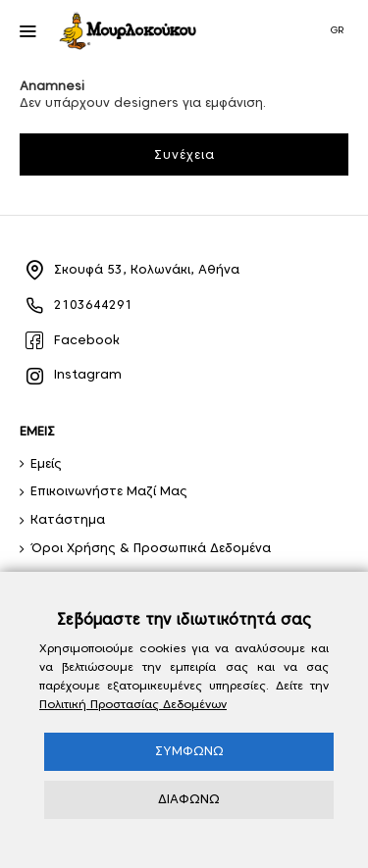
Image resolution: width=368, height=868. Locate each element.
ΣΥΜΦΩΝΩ (189, 751)
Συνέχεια (184, 154)
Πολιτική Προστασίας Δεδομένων (133, 704)
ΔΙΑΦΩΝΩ (189, 799)
